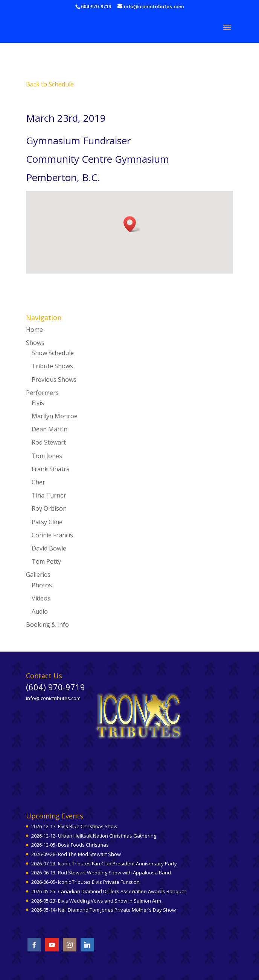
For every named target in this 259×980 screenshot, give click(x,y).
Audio (40, 611)
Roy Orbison (49, 508)
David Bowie (49, 548)
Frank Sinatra (51, 469)
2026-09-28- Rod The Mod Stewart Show (76, 854)
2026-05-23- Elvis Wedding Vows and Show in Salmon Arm (96, 901)
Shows (35, 343)
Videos (41, 598)
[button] (132, 224)
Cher (38, 482)
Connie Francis (52, 535)
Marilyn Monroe (55, 416)
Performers (42, 393)
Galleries (38, 575)
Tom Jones (47, 456)
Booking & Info (47, 625)
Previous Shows (54, 380)
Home (34, 330)
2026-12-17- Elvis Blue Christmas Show (74, 826)
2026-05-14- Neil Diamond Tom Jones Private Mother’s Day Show (104, 910)
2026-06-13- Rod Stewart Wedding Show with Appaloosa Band (101, 873)
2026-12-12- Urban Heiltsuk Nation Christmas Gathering (94, 836)
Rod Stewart (49, 442)
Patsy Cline (47, 522)
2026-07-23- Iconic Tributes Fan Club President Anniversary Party (104, 864)
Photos (42, 585)
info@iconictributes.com (53, 698)
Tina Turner (49, 495)
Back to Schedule (50, 84)
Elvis (38, 403)
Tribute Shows (52, 366)
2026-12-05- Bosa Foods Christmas (70, 845)
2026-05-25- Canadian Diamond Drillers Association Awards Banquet (109, 891)
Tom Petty (46, 561)
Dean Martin (50, 429)
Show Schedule (53, 353)
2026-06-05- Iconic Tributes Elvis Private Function (85, 882)
